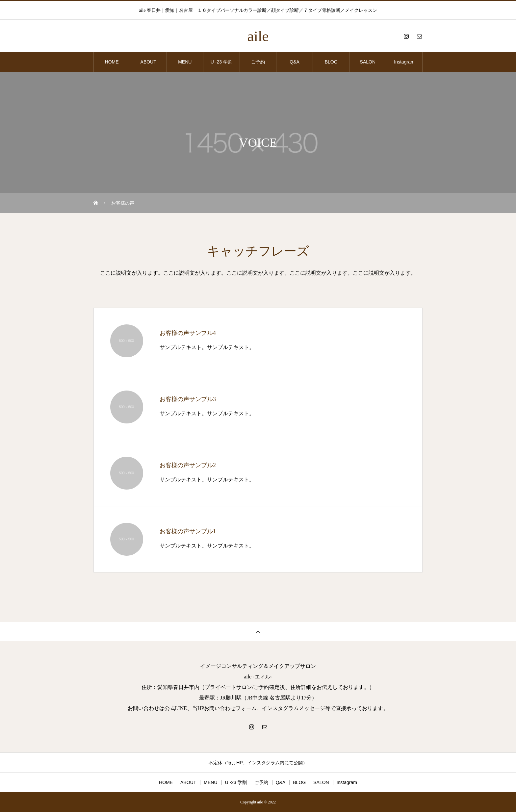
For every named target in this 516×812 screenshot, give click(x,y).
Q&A (295, 62)
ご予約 (258, 62)
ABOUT (148, 62)
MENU (185, 62)
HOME (112, 62)
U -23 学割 (221, 62)
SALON (368, 62)
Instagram (404, 62)
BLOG (331, 62)
